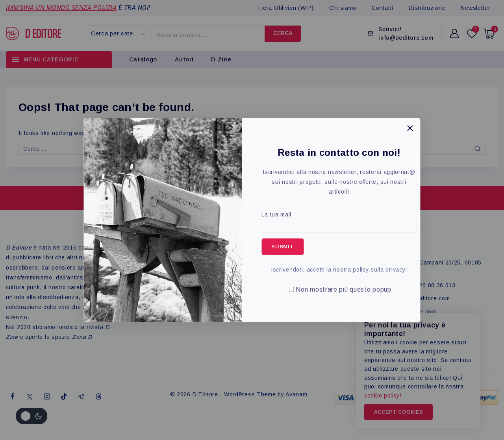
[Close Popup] (410, 128)
